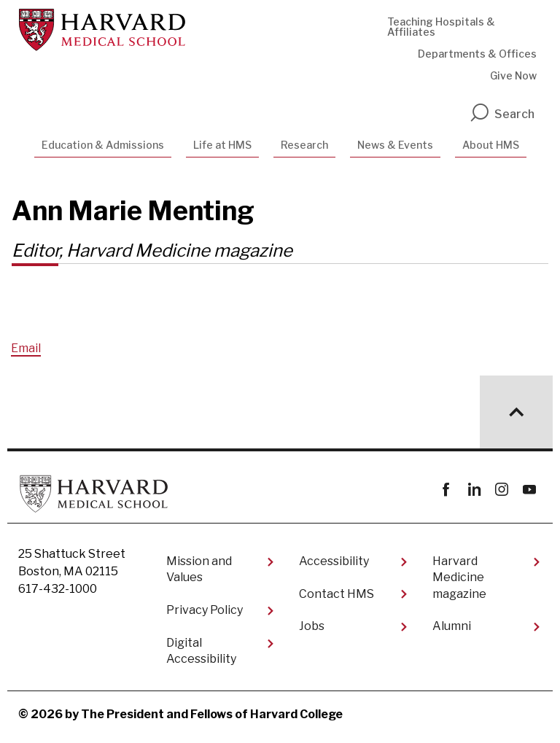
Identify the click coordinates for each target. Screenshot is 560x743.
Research (304, 145)
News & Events (395, 145)
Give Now (513, 75)
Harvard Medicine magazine (459, 577)
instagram (501, 490)
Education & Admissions (103, 145)
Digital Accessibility (201, 651)
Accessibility (334, 561)
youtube (529, 490)
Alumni (452, 626)
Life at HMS (222, 145)
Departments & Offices (477, 54)
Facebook (446, 490)
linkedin (474, 490)
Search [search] (502, 114)
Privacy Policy (205, 610)
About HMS (491, 145)
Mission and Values (199, 569)
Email (26, 348)
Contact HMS (337, 594)
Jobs (312, 626)
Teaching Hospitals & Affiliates (441, 27)
